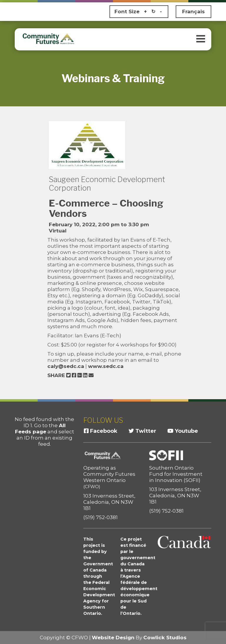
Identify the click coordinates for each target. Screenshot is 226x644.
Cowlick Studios (165, 638)
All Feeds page (40, 428)
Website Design (113, 638)
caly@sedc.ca (66, 366)
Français (193, 11)
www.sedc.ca (106, 366)
